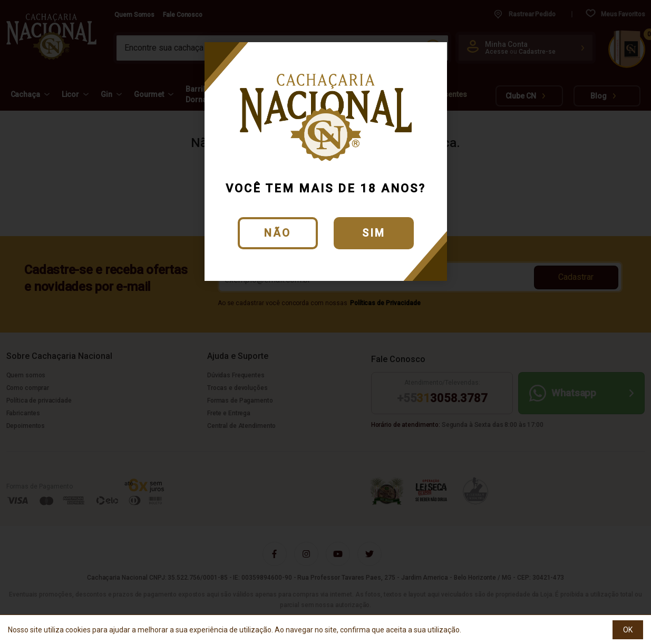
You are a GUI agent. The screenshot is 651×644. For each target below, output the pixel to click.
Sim (374, 233)
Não (278, 233)
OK (628, 630)
